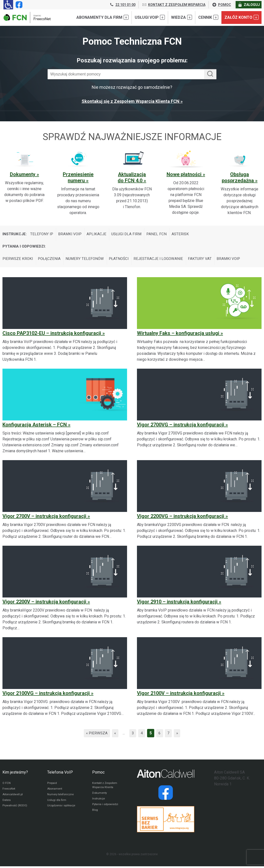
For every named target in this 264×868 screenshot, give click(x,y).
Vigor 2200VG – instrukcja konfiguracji (181, 518)
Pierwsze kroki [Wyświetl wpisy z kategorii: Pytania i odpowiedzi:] (18, 260)
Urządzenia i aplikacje (62, 809)
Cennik (208, 17)
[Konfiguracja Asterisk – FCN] (65, 413)
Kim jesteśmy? (15, 774)
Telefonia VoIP (60, 774)
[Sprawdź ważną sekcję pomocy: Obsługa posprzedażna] (240, 183)
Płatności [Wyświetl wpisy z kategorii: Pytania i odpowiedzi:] (122, 260)
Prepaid (52, 785)
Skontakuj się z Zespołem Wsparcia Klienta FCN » (132, 101)
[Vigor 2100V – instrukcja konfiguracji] (199, 679)
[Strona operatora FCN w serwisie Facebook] (18, 5)
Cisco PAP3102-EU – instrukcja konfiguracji (52, 335)
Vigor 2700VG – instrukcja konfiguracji (181, 426)
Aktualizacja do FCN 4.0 (132, 177)
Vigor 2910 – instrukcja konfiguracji (177, 603)
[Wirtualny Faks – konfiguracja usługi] (199, 322)
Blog (95, 813)
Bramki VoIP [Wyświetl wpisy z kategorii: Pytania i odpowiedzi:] (235, 260)
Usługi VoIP (150, 17)
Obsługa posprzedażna (238, 177)
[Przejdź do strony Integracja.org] (166, 821)
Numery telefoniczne (62, 797)
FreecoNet (10, 791)
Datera (7, 803)
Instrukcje (99, 801)
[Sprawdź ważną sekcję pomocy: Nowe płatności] (186, 183)
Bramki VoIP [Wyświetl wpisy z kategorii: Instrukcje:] (72, 234)
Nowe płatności (185, 174)
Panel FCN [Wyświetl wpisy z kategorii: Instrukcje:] (162, 234)
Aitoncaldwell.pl (13, 797)
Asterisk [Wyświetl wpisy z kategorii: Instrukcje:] (186, 234)
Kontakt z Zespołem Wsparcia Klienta (106, 787)
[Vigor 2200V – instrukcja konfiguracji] (65, 590)
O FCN (7, 785)
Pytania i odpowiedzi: (25, 247)
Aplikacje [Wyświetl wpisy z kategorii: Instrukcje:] (99, 234)
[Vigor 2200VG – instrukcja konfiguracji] (199, 502)
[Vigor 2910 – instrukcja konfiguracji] (199, 590)
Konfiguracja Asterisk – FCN (35, 426)
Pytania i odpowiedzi (106, 807)
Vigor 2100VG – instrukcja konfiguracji (46, 695)
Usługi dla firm (57, 803)
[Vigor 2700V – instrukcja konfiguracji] (65, 502)
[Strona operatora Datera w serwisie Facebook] (166, 794)
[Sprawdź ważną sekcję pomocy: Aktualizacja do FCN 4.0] (132, 180)
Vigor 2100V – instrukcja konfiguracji (179, 695)
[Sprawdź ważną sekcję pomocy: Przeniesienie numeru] (78, 183)
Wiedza (182, 17)
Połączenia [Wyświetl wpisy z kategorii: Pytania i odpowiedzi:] (51, 260)
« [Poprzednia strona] (115, 735)
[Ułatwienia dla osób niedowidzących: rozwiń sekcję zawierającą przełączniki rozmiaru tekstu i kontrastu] (8, 5)
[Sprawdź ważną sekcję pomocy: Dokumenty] (24, 177)
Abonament (55, 791)
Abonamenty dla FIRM (102, 17)
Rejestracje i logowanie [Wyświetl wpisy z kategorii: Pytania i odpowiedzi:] (163, 260)
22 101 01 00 (122, 5)
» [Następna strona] (179, 735)
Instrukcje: (15, 234)
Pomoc (98, 774)
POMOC (221, 5)
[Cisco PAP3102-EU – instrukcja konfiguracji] (65, 322)
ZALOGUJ (249, 5)
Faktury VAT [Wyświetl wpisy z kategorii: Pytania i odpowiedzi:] (206, 260)
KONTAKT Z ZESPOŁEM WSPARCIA (174, 5)
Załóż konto (242, 17)
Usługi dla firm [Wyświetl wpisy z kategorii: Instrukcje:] (131, 234)
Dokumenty (23, 174)
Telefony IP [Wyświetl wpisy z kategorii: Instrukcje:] (43, 234)
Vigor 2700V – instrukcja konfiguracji (44, 518)
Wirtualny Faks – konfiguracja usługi (178, 335)
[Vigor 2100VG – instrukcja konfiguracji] (65, 679)
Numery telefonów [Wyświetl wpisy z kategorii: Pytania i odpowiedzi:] (87, 260)
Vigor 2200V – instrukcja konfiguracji (44, 603)
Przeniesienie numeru (78, 177)
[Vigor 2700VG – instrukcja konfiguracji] (199, 413)
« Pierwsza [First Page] (96, 735)
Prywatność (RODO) (16, 809)
